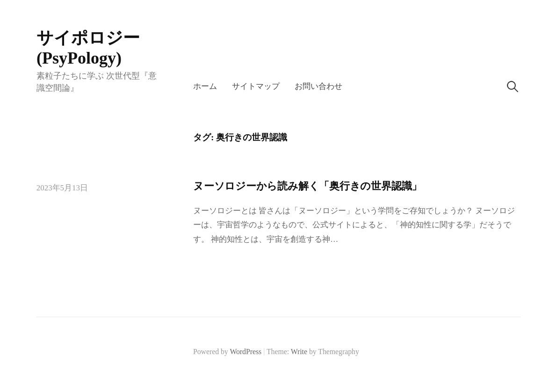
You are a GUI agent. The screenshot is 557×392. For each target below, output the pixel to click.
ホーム (205, 86)
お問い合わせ (318, 86)
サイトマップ (256, 86)
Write (299, 352)
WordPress (246, 352)
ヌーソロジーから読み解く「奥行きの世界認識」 (307, 186)
